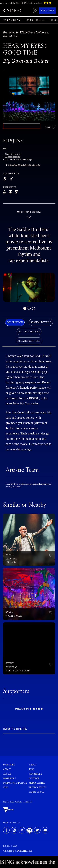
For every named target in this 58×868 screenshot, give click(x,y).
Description (15, 322)
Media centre (37, 783)
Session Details (41, 322)
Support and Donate (15, 783)
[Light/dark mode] (35, 11)
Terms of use (37, 792)
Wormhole (9, 778)
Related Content (29, 341)
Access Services (29, 332)
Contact (34, 778)
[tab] (15, 322)
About (7, 769)
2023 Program (12, 20)
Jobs (6, 787)
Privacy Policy (38, 787)
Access (7, 774)
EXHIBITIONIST (24, 851)
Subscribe (47, 10)
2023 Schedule (35, 20)
